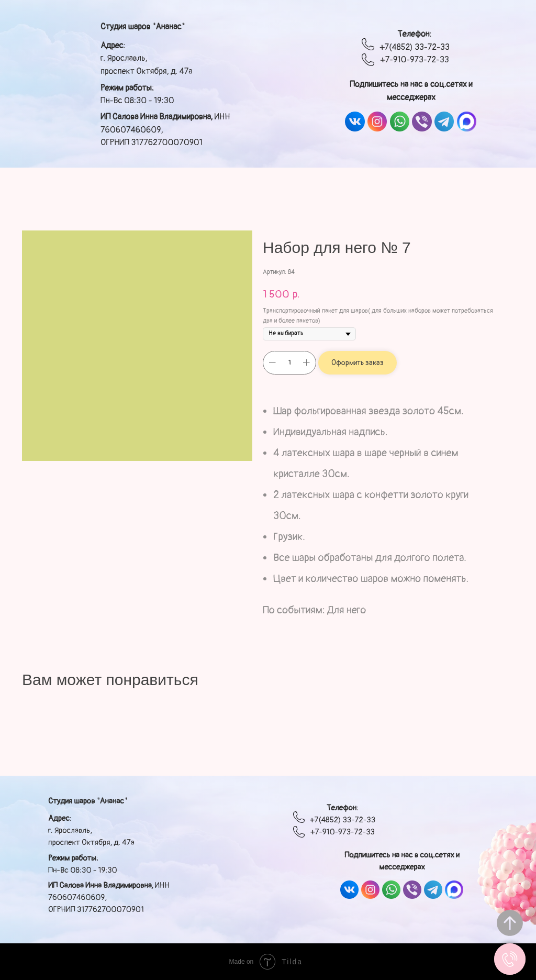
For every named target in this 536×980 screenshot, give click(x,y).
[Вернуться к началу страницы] (510, 923)
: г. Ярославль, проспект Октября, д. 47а (147, 58)
